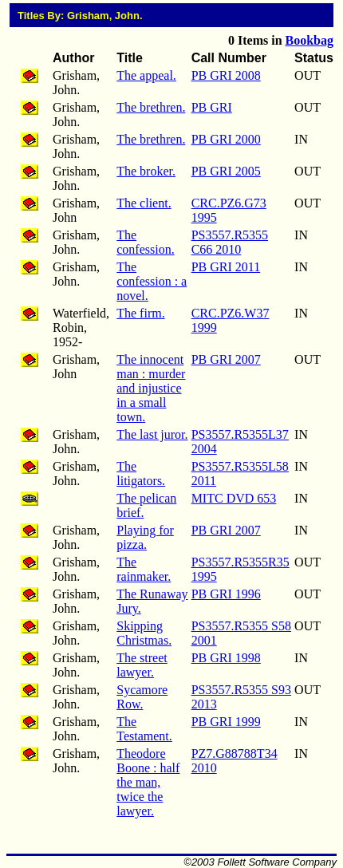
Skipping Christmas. (144, 633)
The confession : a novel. (152, 281)
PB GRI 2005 (226, 171)
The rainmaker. (144, 569)
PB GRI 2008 (226, 75)
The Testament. (144, 729)
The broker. (146, 171)
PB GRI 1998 (226, 658)
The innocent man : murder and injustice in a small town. (151, 388)
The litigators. (141, 473)
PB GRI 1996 (226, 594)
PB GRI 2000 (226, 139)
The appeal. (146, 75)
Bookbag (309, 40)
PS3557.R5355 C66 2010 (230, 242)
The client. (144, 203)
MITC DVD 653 (234, 498)
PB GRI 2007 (226, 359)
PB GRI (212, 107)
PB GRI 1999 (226, 722)
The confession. (145, 242)
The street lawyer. (142, 665)
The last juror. (152, 434)
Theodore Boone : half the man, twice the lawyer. (148, 782)
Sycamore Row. (142, 697)
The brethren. (151, 107)
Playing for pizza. (145, 537)
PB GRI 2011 (226, 267)
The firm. (140, 313)
